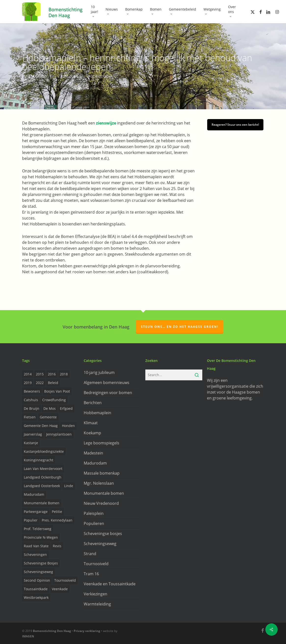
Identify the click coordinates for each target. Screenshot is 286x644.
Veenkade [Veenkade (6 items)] (60, 589)
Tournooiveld (96, 564)
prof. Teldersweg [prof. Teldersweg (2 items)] (38, 529)
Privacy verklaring (87, 631)
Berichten (93, 403)
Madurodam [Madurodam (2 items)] (34, 494)
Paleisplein (94, 513)
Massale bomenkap (102, 473)
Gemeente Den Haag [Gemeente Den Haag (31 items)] (41, 426)
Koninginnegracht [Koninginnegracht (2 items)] (39, 460)
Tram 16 (91, 574)
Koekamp (92, 433)
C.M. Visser (38, 76)
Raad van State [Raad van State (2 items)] (36, 546)
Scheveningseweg (100, 544)
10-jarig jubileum (99, 372)
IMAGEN (28, 636)
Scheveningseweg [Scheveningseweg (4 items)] (38, 572)
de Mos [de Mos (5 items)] (50, 408)
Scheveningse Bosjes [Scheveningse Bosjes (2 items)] (41, 563)
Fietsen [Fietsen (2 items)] (30, 417)
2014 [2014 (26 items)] (28, 374)
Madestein (93, 453)
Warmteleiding (97, 604)
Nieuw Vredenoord (101, 503)
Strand (90, 554)
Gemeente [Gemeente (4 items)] (48, 417)
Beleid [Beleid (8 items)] (53, 383)
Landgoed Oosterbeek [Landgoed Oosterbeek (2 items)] (42, 486)
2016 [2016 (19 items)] (52, 374)
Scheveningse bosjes (103, 534)
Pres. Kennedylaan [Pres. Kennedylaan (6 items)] (57, 520)
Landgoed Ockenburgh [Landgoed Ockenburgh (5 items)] (43, 477)
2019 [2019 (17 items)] (28, 383)
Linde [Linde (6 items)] (69, 486)
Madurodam (95, 463)
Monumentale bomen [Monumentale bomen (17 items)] (42, 503)
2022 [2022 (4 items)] (40, 383)
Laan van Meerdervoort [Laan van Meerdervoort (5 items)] (43, 469)
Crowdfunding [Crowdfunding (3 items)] (54, 400)
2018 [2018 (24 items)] (64, 374)
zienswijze (106, 123)
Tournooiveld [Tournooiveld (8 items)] (65, 580)
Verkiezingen (95, 594)
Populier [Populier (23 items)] (31, 520)
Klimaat (91, 423)
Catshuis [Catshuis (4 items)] (31, 400)
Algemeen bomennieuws (107, 383)
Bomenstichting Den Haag (52, 631)
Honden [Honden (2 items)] (68, 426)
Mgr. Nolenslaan (99, 483)
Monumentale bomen (104, 493)
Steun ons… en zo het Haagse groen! (180, 327)
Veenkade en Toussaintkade (110, 584)
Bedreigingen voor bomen (108, 393)
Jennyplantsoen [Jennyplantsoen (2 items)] (59, 434)
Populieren (94, 523)
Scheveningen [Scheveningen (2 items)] (35, 555)
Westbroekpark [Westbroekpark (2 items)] (36, 597)
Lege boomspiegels (102, 443)
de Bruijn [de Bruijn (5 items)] (32, 408)
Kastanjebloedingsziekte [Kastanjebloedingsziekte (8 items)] (44, 451)
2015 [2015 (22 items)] (40, 374)
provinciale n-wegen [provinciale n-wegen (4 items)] (41, 537)
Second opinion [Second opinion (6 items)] (37, 580)
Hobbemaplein (101, 76)
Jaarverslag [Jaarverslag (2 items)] (33, 434)
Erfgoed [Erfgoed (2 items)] (66, 408)
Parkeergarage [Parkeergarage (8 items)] (36, 512)
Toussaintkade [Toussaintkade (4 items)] (36, 589)
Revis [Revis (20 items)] (57, 546)
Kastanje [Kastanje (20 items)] (31, 443)
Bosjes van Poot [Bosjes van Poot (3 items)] (57, 391)
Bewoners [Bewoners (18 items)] (32, 391)
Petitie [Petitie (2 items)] (57, 512)
